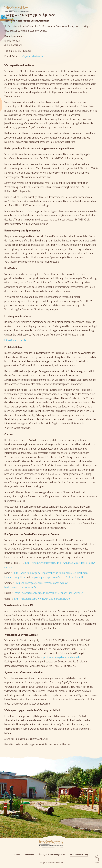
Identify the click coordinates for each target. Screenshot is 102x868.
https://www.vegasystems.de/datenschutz (62, 657)
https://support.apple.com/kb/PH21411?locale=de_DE (58, 577)
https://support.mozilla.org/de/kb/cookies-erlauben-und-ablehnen (49, 593)
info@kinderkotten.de (32, 56)
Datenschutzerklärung (79, 855)
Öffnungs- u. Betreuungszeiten (52, 855)
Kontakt (17, 855)
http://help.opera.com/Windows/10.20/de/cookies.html (42, 599)
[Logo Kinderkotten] (13, 10)
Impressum (30, 855)
